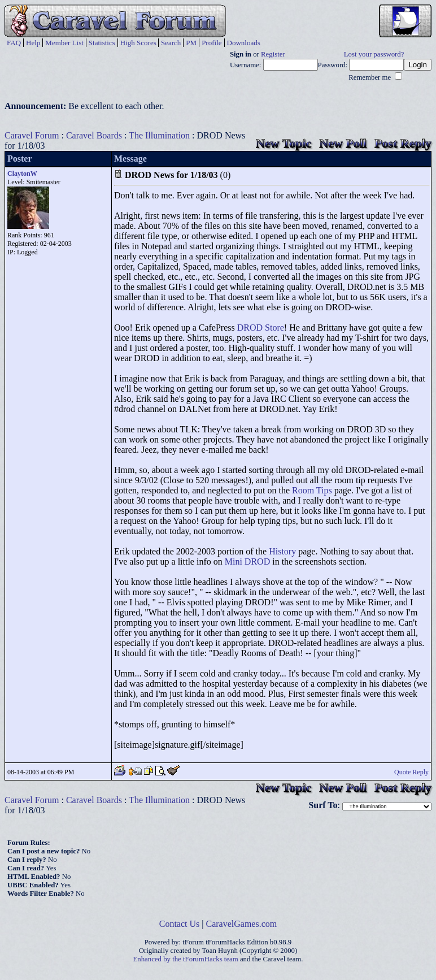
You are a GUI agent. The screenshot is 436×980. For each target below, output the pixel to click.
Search (171, 43)
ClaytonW (22, 174)
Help (33, 43)
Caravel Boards (94, 135)
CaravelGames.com (242, 924)
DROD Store (261, 328)
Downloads (244, 43)
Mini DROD (247, 561)
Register (273, 54)
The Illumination (159, 135)
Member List (64, 43)
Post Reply (403, 143)
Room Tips (312, 490)
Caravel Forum (32, 135)
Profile (212, 43)
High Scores (138, 43)
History (282, 551)
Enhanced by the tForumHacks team (186, 959)
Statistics (102, 43)
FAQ (14, 43)
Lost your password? (374, 54)
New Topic (284, 143)
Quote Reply (411, 772)
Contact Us (180, 924)
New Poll (343, 143)
